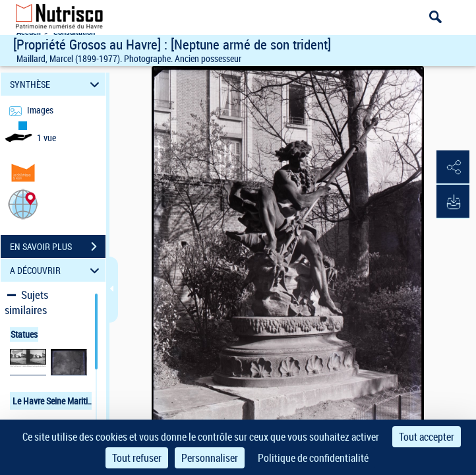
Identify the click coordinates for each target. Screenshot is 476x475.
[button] (23, 204)
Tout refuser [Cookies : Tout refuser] (137, 458)
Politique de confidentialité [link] (313, 458)
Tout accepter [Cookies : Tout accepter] (427, 437)
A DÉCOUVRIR (56, 270)
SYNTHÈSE (56, 84)
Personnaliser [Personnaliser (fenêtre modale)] (210, 458)
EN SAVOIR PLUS (58, 247)
